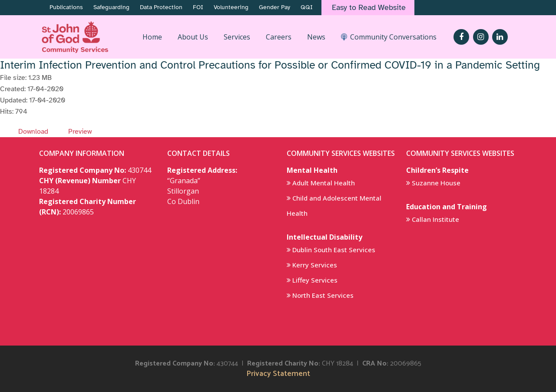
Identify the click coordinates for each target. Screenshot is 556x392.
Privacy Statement (278, 374)
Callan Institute (435, 219)
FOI (198, 7)
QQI (307, 7)
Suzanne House (436, 183)
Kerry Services (315, 265)
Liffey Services (315, 280)
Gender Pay (275, 7)
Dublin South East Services (334, 250)
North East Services (323, 295)
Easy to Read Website (369, 7)
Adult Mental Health (324, 183)
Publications (66, 7)
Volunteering (231, 7)
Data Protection (161, 7)
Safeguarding (111, 7)
